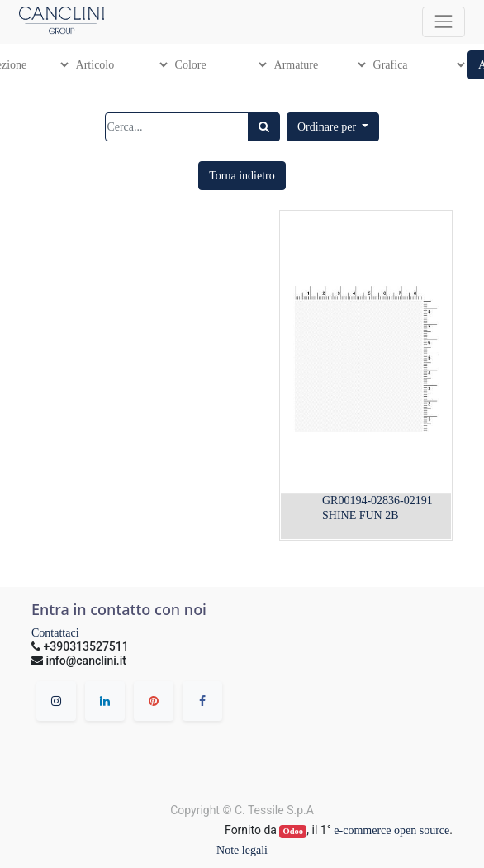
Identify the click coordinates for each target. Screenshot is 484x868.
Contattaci (55, 633)
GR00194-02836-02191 (377, 501)
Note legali (242, 850)
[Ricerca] (264, 127)
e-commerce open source (391, 830)
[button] (333, 127)
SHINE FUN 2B (361, 515)
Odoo (294, 831)
